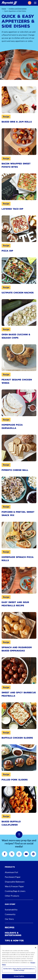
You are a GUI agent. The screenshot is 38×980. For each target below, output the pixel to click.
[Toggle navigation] (35, 3)
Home (4, 9)
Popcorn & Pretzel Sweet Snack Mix (18, 514)
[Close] (36, 948)
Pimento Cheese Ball (15, 470)
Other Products (12, 896)
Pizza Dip (7, 251)
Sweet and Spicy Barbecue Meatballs (19, 694)
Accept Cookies (19, 976)
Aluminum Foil (11, 872)
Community (10, 914)
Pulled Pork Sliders (15, 780)
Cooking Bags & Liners (15, 891)
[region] (19, 962)
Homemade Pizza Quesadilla (12, 426)
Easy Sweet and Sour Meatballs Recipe (15, 604)
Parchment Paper (13, 877)
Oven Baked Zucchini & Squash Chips (16, 336)
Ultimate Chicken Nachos (18, 293)
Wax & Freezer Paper (14, 886)
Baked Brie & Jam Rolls (17, 122)
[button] (30, 3)
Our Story (9, 919)
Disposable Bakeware (15, 882)
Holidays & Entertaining (13, 934)
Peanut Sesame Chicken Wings (17, 381)
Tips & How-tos (14, 941)
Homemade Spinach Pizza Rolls (18, 559)
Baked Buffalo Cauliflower (11, 823)
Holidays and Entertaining (17, 9)
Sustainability (11, 910)
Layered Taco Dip (12, 209)
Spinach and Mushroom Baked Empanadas (17, 649)
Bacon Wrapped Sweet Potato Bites (16, 165)
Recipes (10, 927)
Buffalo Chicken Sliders (17, 738)
